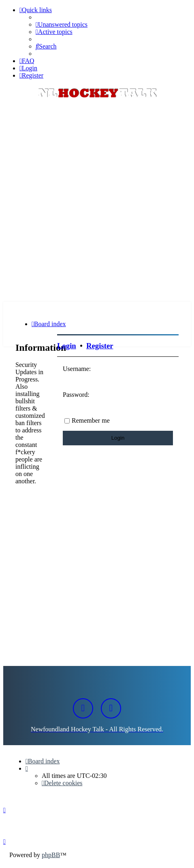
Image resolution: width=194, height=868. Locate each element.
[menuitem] (62, 24)
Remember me (91, 420)
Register (100, 346)
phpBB (51, 855)
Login (67, 346)
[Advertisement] (97, 201)
